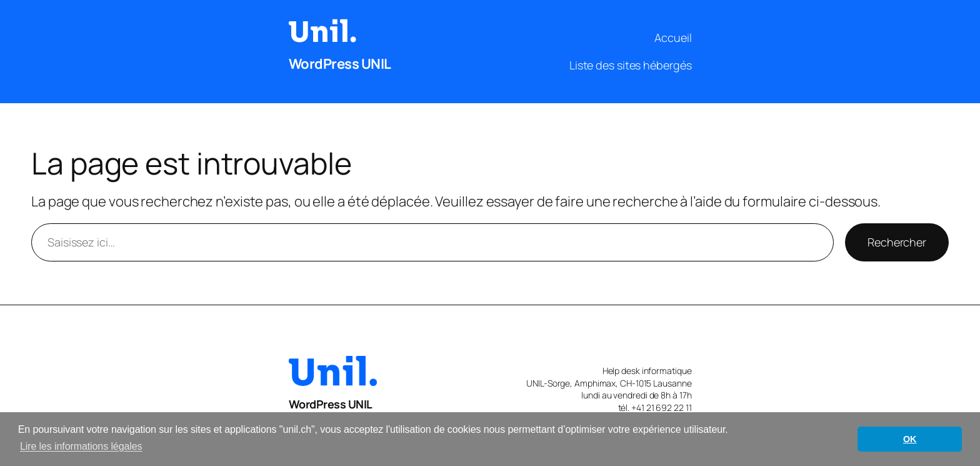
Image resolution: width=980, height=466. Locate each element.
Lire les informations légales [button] (81, 446)
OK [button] (910, 439)
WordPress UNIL (340, 64)
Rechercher (897, 242)
